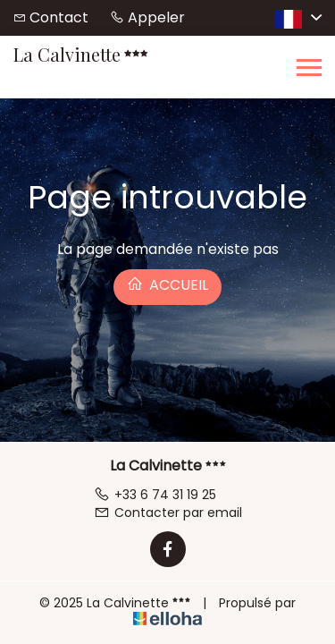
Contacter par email (168, 513)
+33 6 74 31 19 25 (155, 495)
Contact (59, 17)
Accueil (167, 285)
